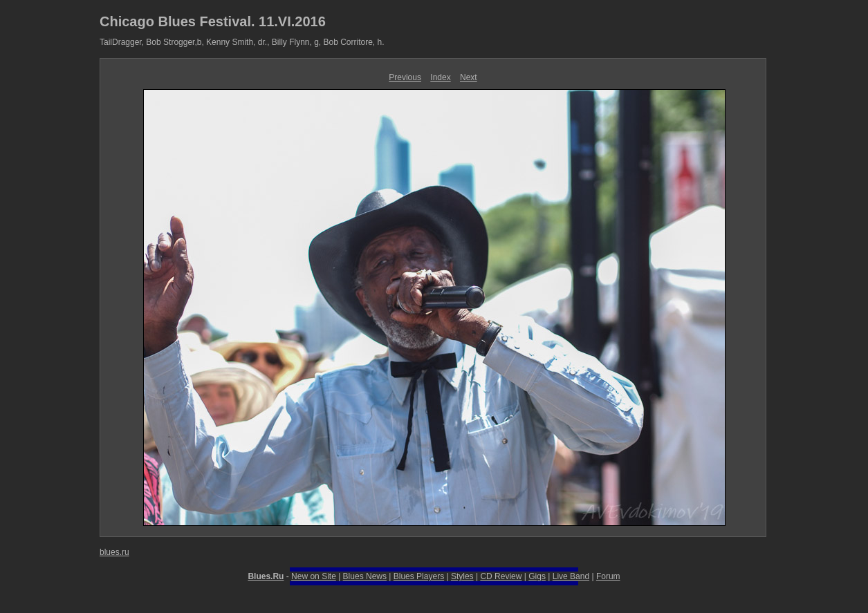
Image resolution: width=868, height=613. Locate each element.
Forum (608, 576)
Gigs (537, 576)
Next (469, 77)
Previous (405, 77)
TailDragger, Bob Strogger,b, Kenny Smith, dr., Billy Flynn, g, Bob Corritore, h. (242, 42)
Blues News (365, 576)
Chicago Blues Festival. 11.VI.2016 (213, 21)
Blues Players (419, 576)
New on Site (314, 576)
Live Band (571, 576)
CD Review (501, 576)
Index (440, 77)
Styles (462, 576)
